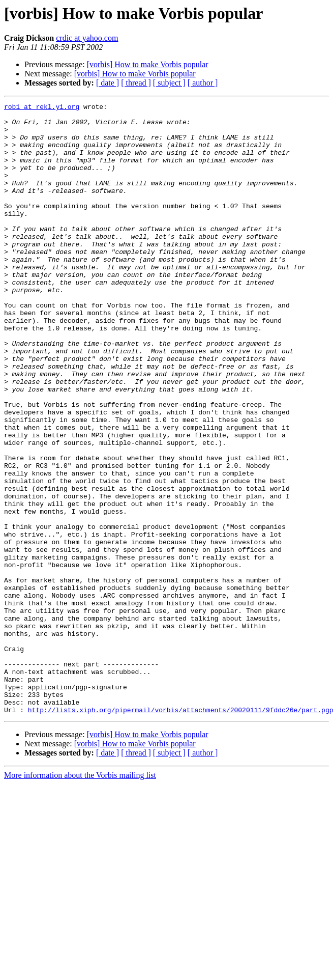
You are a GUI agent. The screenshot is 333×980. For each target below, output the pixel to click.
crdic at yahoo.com (87, 38)
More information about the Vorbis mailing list (80, 897)
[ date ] (108, 83)
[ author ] (203, 83)
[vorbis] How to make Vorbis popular (148, 64)
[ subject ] (169, 83)
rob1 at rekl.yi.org (42, 108)
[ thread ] (136, 83)
